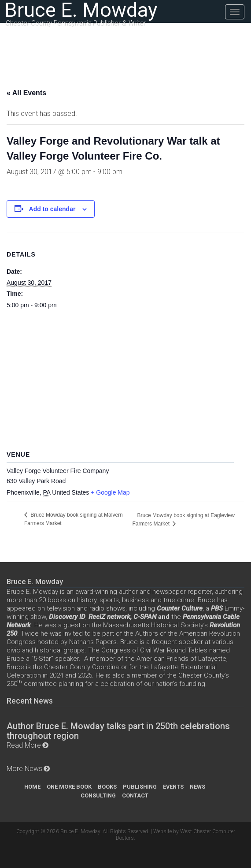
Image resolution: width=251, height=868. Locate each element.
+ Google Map (110, 492)
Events (173, 787)
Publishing (140, 787)
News (197, 787)
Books (107, 787)
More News (24, 769)
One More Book (69, 787)
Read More (24, 745)
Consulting (98, 795)
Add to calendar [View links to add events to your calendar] (52, 209)
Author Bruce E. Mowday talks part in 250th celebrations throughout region (118, 731)
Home (32, 787)
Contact (135, 795)
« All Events (26, 93)
